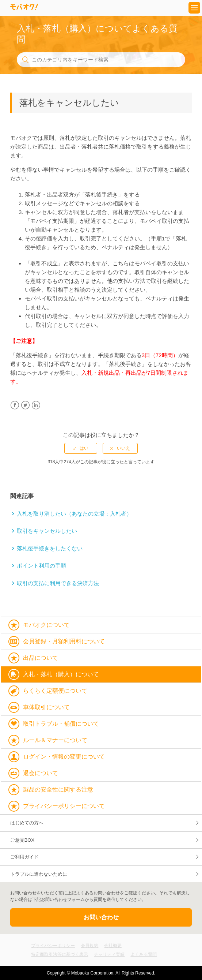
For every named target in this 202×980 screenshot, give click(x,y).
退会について (41, 773)
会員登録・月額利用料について (64, 641)
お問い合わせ (101, 917)
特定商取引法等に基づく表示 (60, 954)
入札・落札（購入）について (61, 674)
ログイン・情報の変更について (64, 757)
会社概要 (113, 946)
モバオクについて (46, 625)
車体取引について (46, 707)
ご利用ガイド (24, 857)
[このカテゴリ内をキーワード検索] (101, 60)
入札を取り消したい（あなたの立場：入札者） (74, 514)
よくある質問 (144, 954)
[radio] (81, 448)
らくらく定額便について (55, 691)
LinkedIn (36, 405)
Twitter (25, 405)
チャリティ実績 (109, 954)
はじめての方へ (27, 823)
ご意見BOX (22, 840)
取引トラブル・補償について (61, 724)
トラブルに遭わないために (39, 874)
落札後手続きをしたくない (50, 548)
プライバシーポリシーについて (64, 806)
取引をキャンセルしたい (47, 531)
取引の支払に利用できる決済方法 (58, 583)
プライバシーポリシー (53, 946)
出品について (41, 658)
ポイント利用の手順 (41, 566)
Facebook (15, 405)
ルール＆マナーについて (55, 740)
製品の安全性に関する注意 (58, 790)
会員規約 (89, 946)
